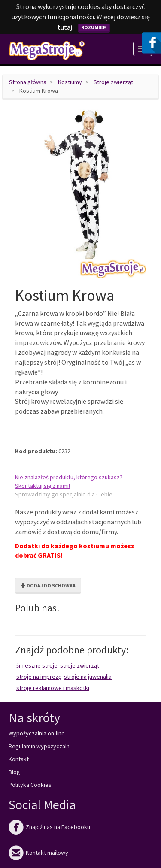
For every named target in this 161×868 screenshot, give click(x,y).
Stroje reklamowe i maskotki (53, 688)
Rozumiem (94, 27)
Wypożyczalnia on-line (37, 733)
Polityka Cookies (30, 785)
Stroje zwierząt (113, 82)
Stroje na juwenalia (88, 677)
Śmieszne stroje (37, 665)
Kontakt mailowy (38, 853)
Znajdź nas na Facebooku (49, 827)
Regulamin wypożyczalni (40, 746)
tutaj (65, 27)
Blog (14, 772)
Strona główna (28, 82)
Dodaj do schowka (48, 585)
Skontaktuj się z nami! (43, 486)
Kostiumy (70, 82)
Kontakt (19, 759)
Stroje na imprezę (39, 677)
